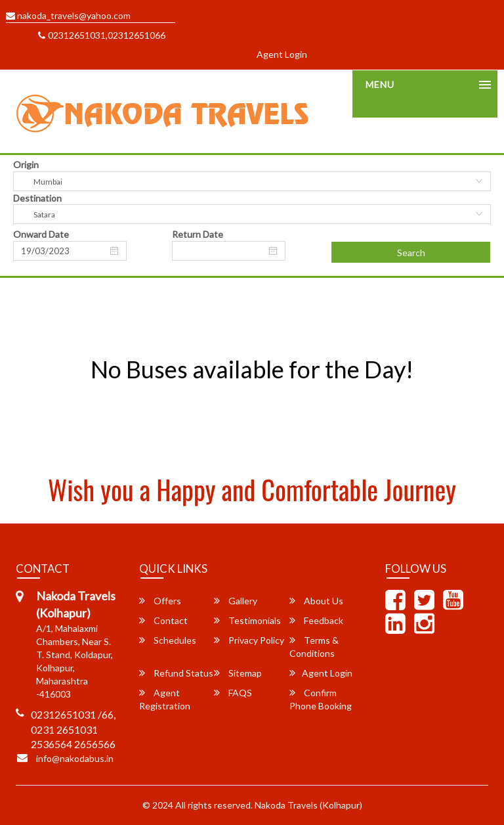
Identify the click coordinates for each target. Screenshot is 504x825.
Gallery (236, 601)
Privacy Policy (249, 640)
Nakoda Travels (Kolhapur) (308, 805)
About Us (316, 601)
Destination (37, 198)
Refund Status (176, 673)
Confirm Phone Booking (321, 699)
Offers (160, 601)
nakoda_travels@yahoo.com (68, 15)
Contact (163, 620)
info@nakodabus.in (75, 758)
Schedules (168, 640)
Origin (26, 165)
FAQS (233, 693)
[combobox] (252, 181)
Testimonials (247, 620)
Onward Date (41, 234)
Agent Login (282, 54)
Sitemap (238, 673)
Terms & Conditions (314, 647)
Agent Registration (165, 699)
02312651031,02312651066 (102, 35)
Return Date (198, 234)
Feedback (316, 620)
